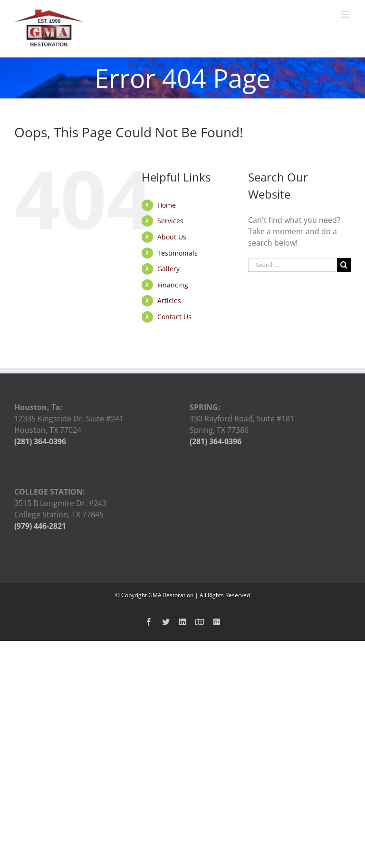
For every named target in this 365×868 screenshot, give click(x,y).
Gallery (168, 269)
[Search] (344, 265)
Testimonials (178, 253)
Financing (173, 285)
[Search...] (293, 265)
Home (167, 205)
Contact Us (174, 317)
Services (170, 221)
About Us (172, 237)
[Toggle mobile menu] (346, 14)
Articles (169, 300)
